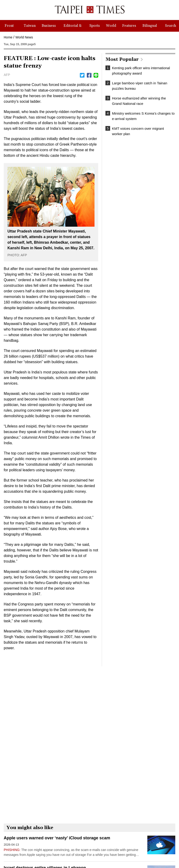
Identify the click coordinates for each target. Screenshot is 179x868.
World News (24, 37)
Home (8, 37)
